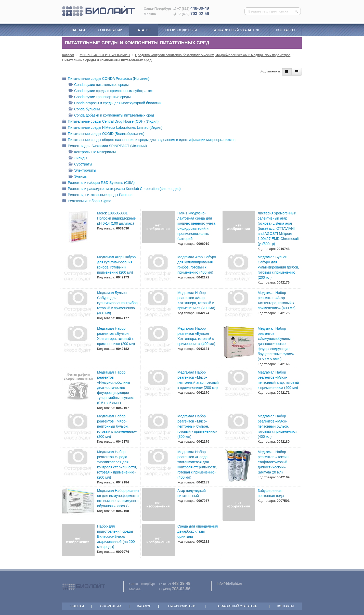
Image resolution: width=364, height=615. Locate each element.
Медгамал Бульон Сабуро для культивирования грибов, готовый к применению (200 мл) (278, 267)
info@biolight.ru (229, 584)
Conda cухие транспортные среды (100, 97)
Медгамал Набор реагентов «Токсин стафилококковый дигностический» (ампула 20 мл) (273, 462)
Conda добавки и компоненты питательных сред (111, 116)
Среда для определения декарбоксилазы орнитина (198, 531)
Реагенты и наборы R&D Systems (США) (98, 183)
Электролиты (82, 171)
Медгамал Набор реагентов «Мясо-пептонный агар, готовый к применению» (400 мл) (278, 380)
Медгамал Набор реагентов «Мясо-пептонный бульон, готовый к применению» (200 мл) (117, 426)
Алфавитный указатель (237, 30)
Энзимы (78, 177)
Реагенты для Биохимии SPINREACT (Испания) (105, 146)
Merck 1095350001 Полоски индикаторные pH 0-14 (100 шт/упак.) (116, 218)
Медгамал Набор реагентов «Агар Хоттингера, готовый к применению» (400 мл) (277, 300)
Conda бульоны (84, 110)
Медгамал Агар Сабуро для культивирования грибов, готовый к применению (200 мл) (116, 265)
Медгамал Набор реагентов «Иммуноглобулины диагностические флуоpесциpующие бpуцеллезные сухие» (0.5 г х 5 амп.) (276, 344)
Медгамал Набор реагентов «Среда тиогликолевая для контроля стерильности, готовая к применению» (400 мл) (197, 465)
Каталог (144, 30)
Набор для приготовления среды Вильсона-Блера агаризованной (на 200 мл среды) (116, 536)
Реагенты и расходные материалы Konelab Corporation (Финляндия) (121, 189)
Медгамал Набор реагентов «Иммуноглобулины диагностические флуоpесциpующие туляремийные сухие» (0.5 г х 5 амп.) (115, 388)
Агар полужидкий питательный (192, 493)
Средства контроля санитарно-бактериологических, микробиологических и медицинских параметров (213, 55)
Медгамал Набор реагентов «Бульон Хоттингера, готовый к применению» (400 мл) (196, 336)
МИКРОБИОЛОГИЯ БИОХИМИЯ (105, 55)
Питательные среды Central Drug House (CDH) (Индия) (110, 122)
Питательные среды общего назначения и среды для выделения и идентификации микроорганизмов (149, 140)
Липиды (78, 158)
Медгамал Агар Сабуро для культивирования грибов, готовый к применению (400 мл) (197, 265)
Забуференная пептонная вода (271, 493)
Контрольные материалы (92, 152)
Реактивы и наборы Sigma (87, 201)
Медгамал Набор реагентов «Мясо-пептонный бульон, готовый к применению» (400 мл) (278, 426)
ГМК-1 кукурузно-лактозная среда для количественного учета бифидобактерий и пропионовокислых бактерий (196, 226)
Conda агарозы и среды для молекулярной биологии (115, 103)
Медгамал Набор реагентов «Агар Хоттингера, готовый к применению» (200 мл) (196, 300)
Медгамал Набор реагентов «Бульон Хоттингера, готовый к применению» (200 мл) (116, 336)
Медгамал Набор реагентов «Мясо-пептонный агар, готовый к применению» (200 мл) (198, 380)
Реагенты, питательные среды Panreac (97, 195)
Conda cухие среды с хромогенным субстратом (110, 91)
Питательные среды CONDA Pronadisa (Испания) (106, 79)
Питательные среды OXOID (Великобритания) (103, 134)
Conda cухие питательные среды (99, 85)
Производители (181, 30)
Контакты (285, 30)
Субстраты (80, 165)
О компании (110, 30)
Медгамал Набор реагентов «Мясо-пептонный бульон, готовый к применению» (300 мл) (197, 426)
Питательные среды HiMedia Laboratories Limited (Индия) (112, 128)
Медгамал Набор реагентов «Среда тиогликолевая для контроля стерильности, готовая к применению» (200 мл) (117, 465)
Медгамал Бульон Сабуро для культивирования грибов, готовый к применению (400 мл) (118, 303)
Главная (77, 30)
